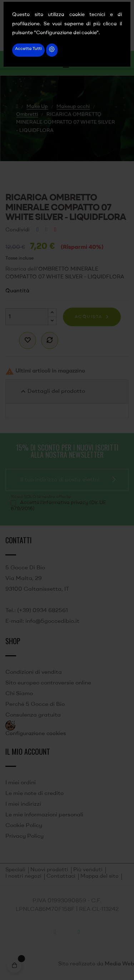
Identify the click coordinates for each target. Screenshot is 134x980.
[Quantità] (27, 317)
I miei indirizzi (23, 804)
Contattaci (61, 876)
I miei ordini (21, 783)
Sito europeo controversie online (48, 683)
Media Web (119, 964)
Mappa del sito (100, 876)
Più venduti (88, 870)
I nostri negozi (23, 876)
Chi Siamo (19, 694)
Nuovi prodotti (49, 870)
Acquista (88, 317)
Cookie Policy (24, 826)
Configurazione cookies (36, 734)
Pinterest (55, 230)
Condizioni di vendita (34, 672)
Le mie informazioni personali (44, 815)
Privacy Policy (24, 836)
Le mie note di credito (34, 794)
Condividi (38, 230)
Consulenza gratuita (33, 715)
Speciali (15, 870)
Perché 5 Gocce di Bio (35, 704)
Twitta (46, 230)
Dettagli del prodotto (52, 391)
